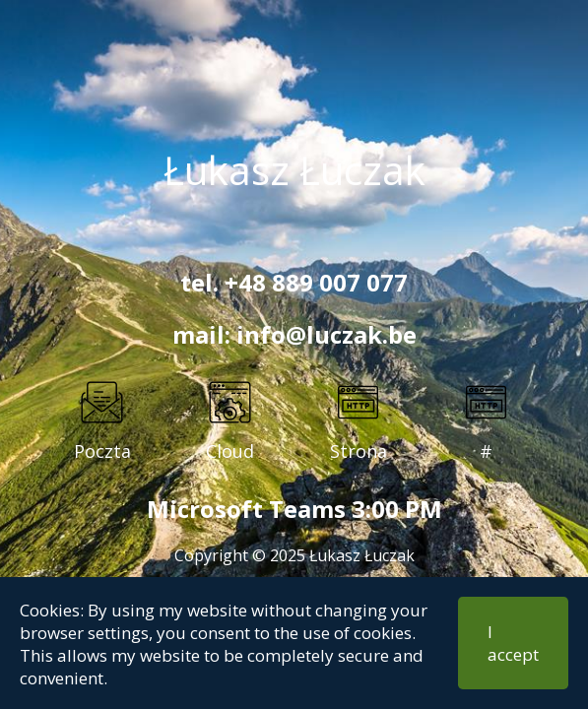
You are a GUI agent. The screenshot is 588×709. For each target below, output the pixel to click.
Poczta (102, 451)
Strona (359, 451)
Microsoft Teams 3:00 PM (294, 509)
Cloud (230, 451)
